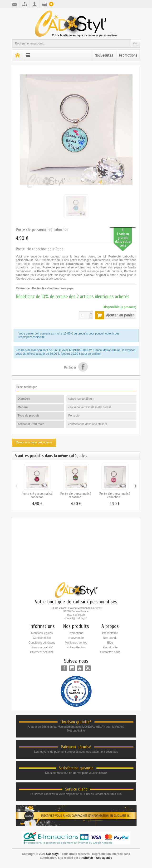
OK (135, 43)
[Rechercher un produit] (71, 43)
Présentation (110, 633)
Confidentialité (42, 638)
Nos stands (110, 638)
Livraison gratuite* (42, 647)
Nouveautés (104, 55)
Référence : (24, 288)
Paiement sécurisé (42, 652)
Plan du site (110, 647)
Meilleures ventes (76, 643)
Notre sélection (76, 647)
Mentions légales (42, 633)
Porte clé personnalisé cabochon (37, 495)
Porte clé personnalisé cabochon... (76, 495)
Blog (110, 643)
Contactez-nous (110, 652)
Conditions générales (42, 643)
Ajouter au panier (115, 315)
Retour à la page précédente (34, 442)
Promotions (128, 55)
